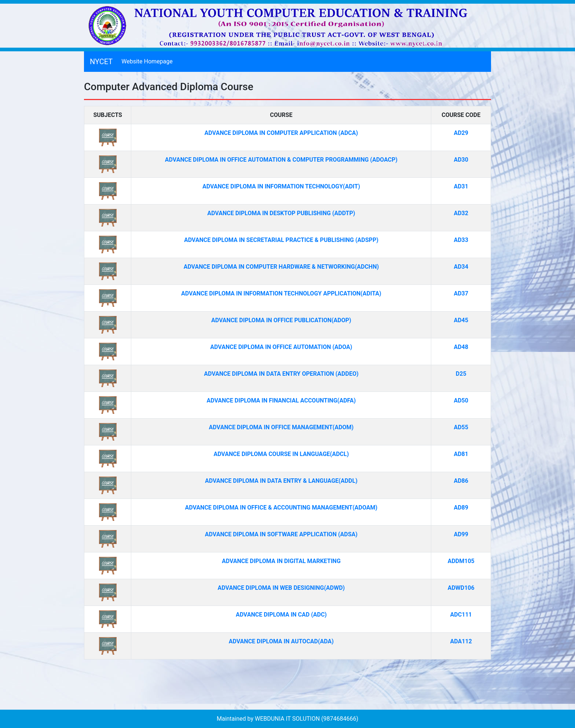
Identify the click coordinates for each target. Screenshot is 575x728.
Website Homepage (148, 61)
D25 (461, 374)
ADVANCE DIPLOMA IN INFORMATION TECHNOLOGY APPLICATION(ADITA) (281, 293)
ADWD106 (461, 588)
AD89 (461, 508)
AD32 (461, 213)
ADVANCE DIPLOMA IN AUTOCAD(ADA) (281, 641)
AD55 (461, 427)
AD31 (461, 186)
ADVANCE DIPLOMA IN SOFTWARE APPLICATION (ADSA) (281, 534)
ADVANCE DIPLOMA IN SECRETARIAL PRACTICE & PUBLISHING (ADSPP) (281, 240)
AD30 (461, 160)
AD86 (461, 481)
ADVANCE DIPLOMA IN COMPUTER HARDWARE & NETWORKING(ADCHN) (281, 267)
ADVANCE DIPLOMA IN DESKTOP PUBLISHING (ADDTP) (281, 213)
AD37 (461, 293)
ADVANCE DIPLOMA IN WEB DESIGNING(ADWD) (281, 588)
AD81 (461, 454)
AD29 (461, 133)
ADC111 (461, 615)
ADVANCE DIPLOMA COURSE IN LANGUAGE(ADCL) (281, 454)
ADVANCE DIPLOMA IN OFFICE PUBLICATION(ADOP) (281, 320)
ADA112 (461, 641)
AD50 (461, 400)
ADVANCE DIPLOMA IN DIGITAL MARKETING (281, 561)
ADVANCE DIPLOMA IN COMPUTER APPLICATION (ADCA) (281, 133)
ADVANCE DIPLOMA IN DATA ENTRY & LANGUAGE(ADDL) (281, 481)
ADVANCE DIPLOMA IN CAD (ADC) (281, 615)
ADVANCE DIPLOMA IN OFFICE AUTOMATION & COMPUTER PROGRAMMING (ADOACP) (281, 160)
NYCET (101, 62)
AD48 (461, 347)
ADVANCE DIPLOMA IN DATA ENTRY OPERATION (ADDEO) (281, 374)
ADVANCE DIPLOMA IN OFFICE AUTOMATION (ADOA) (281, 347)
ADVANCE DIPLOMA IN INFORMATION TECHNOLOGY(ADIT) (281, 186)
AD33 (461, 240)
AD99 (461, 534)
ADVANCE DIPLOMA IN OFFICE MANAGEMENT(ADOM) (281, 427)
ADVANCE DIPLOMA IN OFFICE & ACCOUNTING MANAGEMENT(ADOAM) (281, 508)
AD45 (461, 320)
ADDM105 (461, 561)
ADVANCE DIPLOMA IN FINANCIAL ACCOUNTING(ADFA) (281, 400)
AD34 (461, 267)
